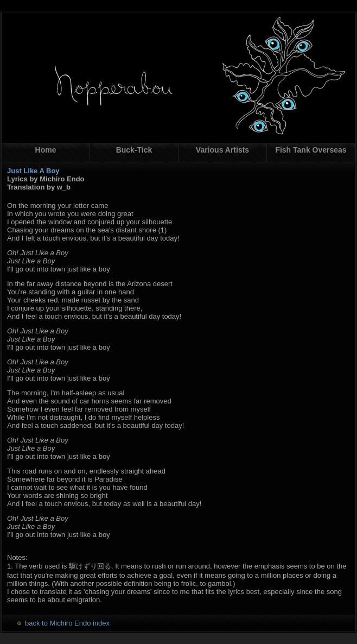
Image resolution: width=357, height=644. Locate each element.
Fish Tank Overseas (311, 150)
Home (46, 150)
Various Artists (222, 150)
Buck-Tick (134, 150)
